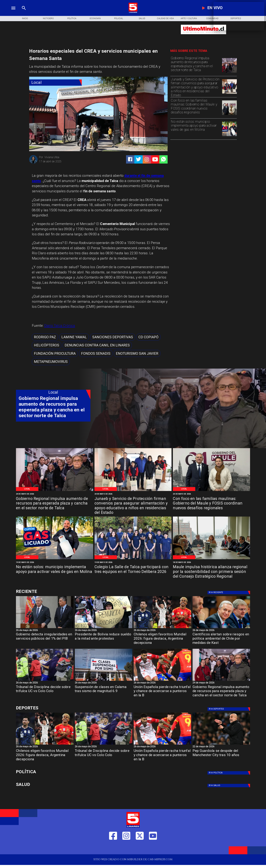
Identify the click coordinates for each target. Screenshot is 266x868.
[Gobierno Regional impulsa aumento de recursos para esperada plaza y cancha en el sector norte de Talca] (195, 65)
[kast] (221, 628)
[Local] (55, 83)
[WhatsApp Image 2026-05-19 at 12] (229, 136)
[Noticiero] (48, 19)
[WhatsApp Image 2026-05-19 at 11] (133, 559)
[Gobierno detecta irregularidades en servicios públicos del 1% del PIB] (45, 640)
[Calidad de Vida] (165, 19)
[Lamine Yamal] (74, 337)
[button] (45, 337)
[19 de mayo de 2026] (55, 562)
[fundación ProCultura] (55, 353)
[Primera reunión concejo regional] (211, 559)
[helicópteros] (47, 345)
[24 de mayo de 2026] (55, 494)
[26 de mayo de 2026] (45, 631)
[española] (162, 681)
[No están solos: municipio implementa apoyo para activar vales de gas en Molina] (195, 129)
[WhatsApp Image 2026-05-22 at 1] (229, 115)
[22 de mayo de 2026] (221, 747)
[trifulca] (45, 681)
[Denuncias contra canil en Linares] (97, 345)
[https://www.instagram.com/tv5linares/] (147, 159)
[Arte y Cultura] (189, 19)
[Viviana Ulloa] (33, 163)
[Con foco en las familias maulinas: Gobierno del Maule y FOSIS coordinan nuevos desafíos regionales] (195, 107)
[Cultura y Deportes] (53, 591)
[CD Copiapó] (148, 337)
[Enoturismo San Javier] (137, 353)
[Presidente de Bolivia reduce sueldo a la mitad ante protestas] (104, 628)
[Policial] (119, 19)
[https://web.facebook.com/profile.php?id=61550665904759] (113, 848)
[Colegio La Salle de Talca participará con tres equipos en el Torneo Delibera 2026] (133, 572)
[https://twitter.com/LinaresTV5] (140, 848)
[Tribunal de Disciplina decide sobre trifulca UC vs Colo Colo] (45, 692)
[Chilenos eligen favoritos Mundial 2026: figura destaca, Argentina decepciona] (162, 640)
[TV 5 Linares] (24, 12)
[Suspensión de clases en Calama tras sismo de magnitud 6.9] (104, 692)
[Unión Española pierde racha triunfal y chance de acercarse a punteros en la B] (162, 692)
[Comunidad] (212, 19)
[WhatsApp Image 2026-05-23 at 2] (229, 72)
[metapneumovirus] (51, 362)
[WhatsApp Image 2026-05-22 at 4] (229, 94)
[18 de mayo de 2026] (211, 562)
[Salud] (142, 19)
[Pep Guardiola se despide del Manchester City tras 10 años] (221, 744)
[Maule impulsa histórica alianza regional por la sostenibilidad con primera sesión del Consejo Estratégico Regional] (211, 572)
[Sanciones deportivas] (113, 337)
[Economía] (95, 19)
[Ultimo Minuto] (203, 36)
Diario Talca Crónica (60, 326)
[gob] (45, 628)
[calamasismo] (104, 681)
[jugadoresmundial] (162, 628)
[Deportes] (229, 593)
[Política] (72, 19)
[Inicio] (25, 19)
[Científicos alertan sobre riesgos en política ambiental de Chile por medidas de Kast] (221, 640)
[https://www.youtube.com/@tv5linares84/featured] (155, 159)
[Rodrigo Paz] (45, 337)
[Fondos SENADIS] (96, 353)
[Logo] (133, 12)
